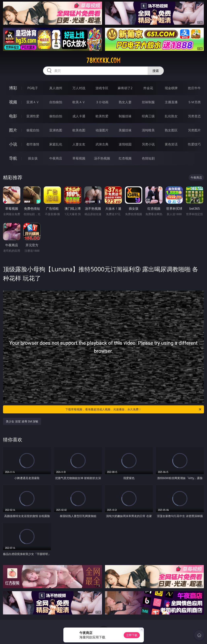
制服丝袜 (125, 116)
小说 (13, 144)
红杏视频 (125, 158)
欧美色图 (79, 130)
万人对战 (79, 88)
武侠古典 (102, 144)
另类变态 (194, 116)
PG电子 (33, 88)
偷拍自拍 (56, 116)
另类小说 (148, 144)
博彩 (13, 88)
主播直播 (171, 102)
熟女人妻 (125, 102)
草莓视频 (79, 158)
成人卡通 (79, 116)
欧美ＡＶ (79, 102)
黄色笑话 (171, 144)
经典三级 (148, 116)
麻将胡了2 (125, 88)
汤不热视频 (102, 158)
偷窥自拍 (33, 130)
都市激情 (33, 144)
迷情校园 (125, 144)
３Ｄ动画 (102, 102)
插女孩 (33, 158)
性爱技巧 (194, 144)
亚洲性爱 (33, 116)
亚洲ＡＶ (33, 102)
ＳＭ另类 (194, 102)
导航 (13, 158)
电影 (13, 116)
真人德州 (56, 88)
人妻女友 (79, 144)
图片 (13, 130)
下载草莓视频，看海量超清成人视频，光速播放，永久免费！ (134, 409)
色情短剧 (148, 158)
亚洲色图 (56, 130)
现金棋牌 (171, 88)
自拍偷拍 (56, 102)
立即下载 (132, 635)
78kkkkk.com (103, 60)
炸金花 (148, 88)
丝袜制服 (148, 102)
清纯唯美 (148, 130)
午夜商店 (56, 158)
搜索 (156, 71)
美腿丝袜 (125, 130)
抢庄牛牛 (194, 88)
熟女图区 (171, 130)
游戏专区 (102, 88)
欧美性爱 (102, 116)
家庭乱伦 (56, 144)
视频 (13, 102)
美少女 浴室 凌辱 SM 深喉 (22, 421)
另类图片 (194, 130)
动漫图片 (102, 130)
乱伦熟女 (171, 116)
